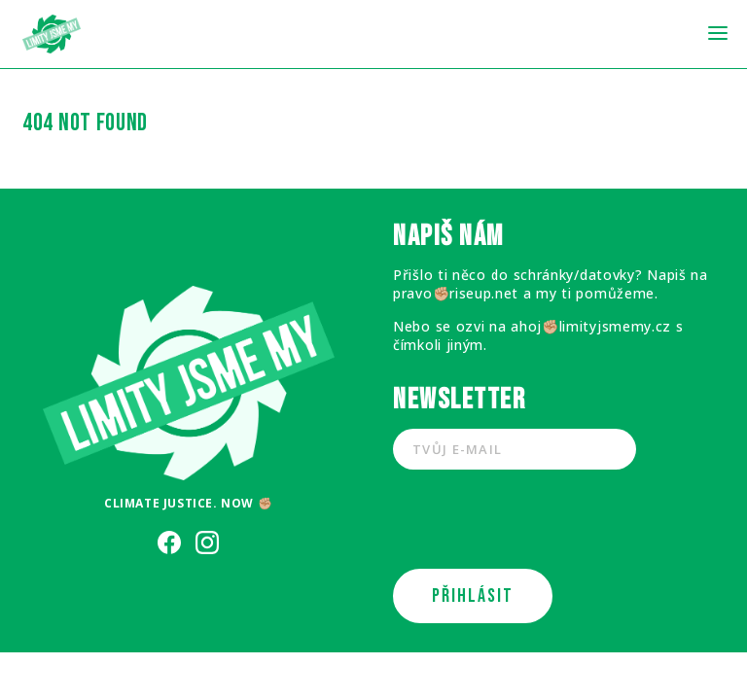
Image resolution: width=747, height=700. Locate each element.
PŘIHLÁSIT (473, 596)
